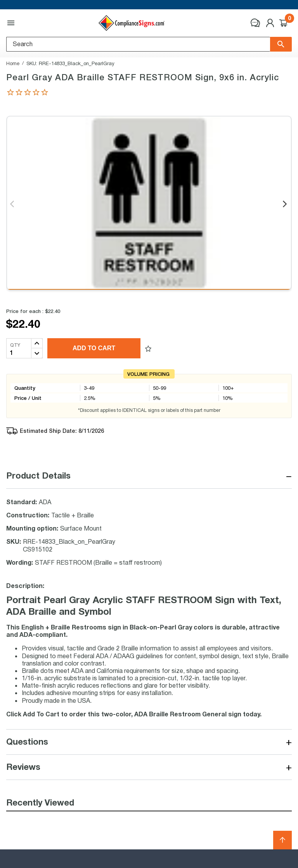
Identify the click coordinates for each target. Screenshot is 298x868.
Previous (13, 204)
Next (285, 204)
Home (13, 63)
